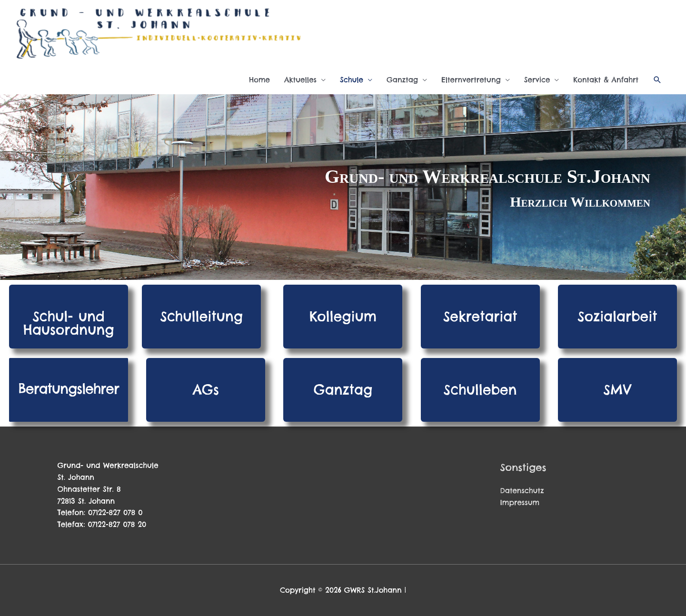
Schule (352, 80)
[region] (343, 187)
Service (537, 80)
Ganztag (402, 80)
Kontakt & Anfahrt (606, 80)
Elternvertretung (471, 80)
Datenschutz (522, 491)
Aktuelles (300, 80)
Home (259, 80)
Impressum (520, 502)
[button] (657, 80)
